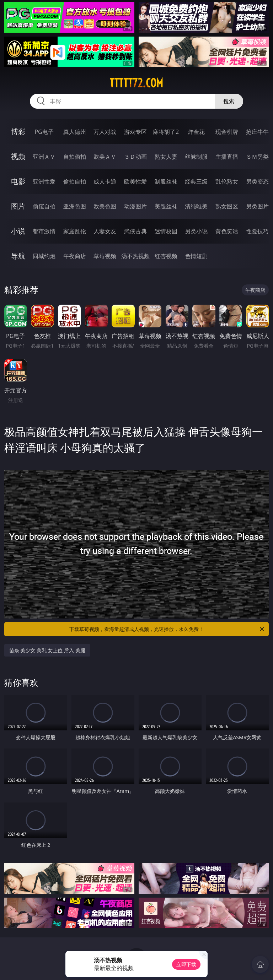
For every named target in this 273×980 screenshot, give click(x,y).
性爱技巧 (257, 231)
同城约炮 (44, 256)
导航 (18, 256)
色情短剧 (196, 256)
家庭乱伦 (75, 231)
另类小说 (196, 231)
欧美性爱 (135, 181)
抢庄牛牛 (257, 132)
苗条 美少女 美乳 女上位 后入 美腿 (47, 650)
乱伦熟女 (227, 181)
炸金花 (196, 132)
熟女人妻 (166, 157)
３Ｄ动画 (135, 157)
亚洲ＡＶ (44, 157)
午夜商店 (75, 256)
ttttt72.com (136, 83)
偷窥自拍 (44, 206)
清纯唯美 (196, 206)
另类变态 (257, 181)
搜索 (229, 101)
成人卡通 (105, 181)
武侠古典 (135, 231)
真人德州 (75, 132)
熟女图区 (227, 206)
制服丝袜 (166, 181)
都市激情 (44, 231)
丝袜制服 (196, 157)
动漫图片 (135, 206)
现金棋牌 (227, 132)
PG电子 (44, 132)
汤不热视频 (135, 256)
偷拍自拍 (75, 181)
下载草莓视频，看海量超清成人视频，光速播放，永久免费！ (167, 629)
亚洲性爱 (44, 181)
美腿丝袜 (166, 206)
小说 (18, 231)
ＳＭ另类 (257, 157)
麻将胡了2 (166, 132)
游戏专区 (135, 132)
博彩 (18, 132)
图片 (18, 206)
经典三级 (196, 181)
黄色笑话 (227, 231)
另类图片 (257, 206)
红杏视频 (166, 256)
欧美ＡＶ (105, 157)
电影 (18, 181)
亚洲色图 (75, 206)
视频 (18, 156)
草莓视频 (105, 256)
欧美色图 (105, 206)
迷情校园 (166, 231)
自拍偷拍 (75, 157)
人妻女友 (105, 231)
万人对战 (105, 132)
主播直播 (227, 157)
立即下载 (186, 964)
